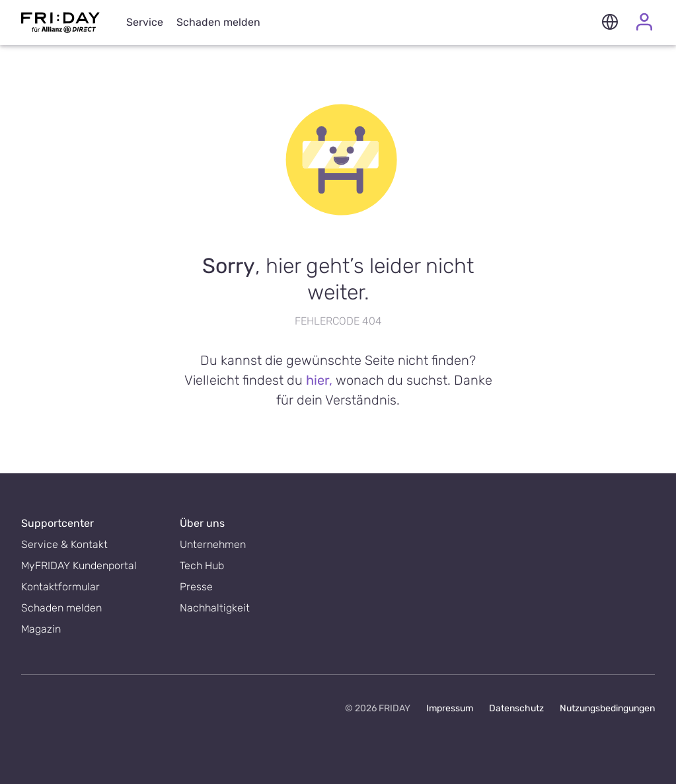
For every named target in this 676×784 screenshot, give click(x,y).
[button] (610, 23)
